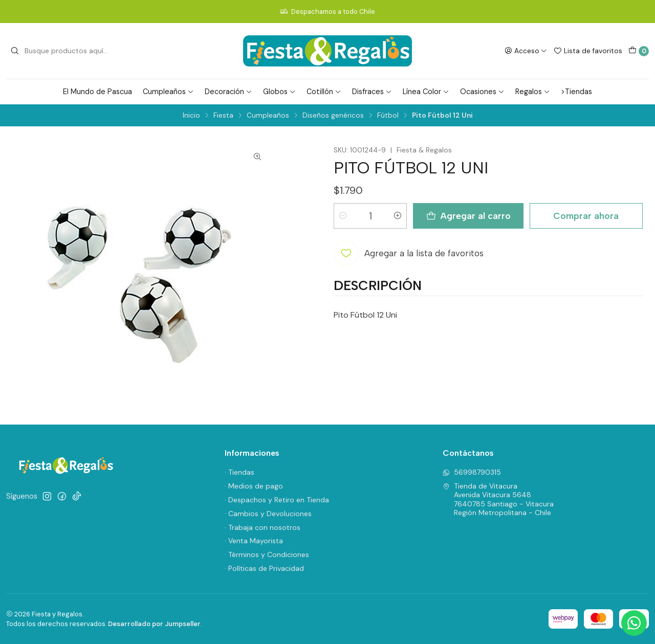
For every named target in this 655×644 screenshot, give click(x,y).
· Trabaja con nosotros (263, 527)
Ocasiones (482, 92)
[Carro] (639, 51)
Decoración (228, 92)
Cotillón (324, 92)
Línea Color (426, 92)
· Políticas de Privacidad (264, 568)
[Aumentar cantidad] (398, 216)
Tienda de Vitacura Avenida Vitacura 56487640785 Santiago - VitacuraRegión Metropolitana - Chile (498, 499)
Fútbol (388, 116)
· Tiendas (239, 472)
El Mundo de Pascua (97, 92)
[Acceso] (526, 51)
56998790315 (472, 472)
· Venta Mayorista (254, 541)
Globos (279, 92)
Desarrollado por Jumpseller (154, 624)
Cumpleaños (168, 92)
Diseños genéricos (333, 116)
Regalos (533, 92)
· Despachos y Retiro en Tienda (277, 500)
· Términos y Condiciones (267, 554)
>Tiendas (576, 92)
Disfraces (372, 92)
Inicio (191, 116)
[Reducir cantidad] (343, 216)
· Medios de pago (254, 486)
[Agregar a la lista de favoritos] (409, 253)
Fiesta (223, 116)
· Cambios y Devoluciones (268, 514)
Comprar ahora (586, 216)
